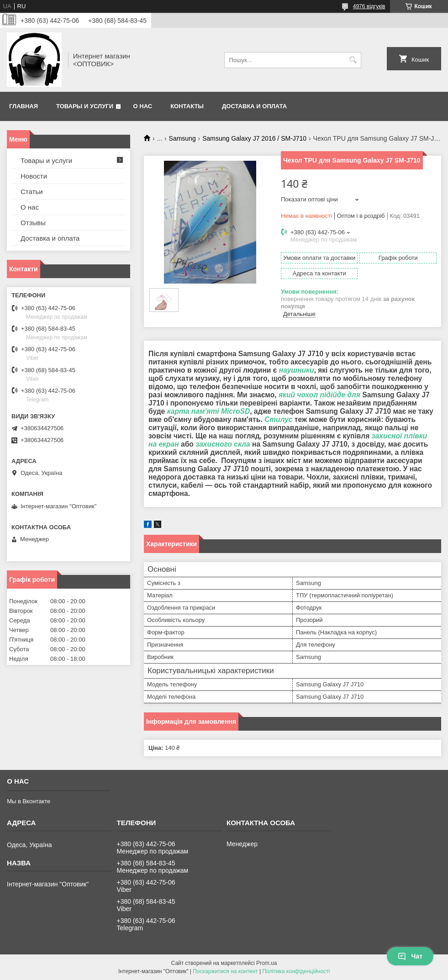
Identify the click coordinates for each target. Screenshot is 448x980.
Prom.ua (266, 963)
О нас (143, 106)
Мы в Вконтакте (29, 801)
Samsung (182, 138)
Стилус (279, 419)
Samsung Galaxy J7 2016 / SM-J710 (254, 138)
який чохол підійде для (319, 395)
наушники (297, 370)
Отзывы (33, 223)
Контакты (187, 106)
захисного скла (223, 444)
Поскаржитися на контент (225, 971)
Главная (24, 106)
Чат (410, 956)
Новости (34, 176)
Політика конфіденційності (296, 971)
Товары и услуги (85, 106)
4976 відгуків (369, 6)
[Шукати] (353, 60)
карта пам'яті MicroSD (209, 411)
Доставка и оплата (254, 106)
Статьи (32, 192)
